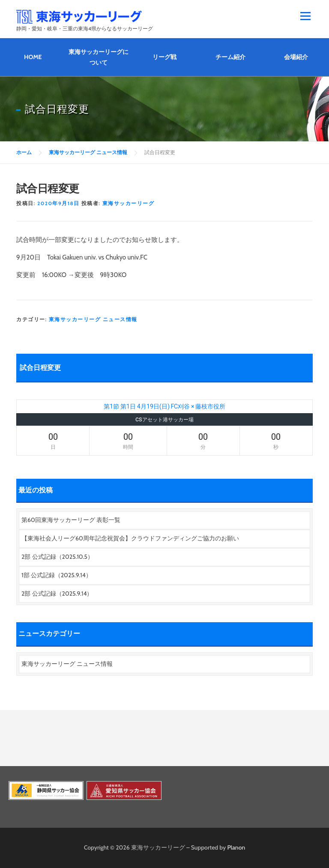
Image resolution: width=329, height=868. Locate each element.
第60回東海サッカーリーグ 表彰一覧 (71, 520)
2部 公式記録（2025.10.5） (57, 557)
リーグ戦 (164, 57)
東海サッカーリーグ (129, 203)
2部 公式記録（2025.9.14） (57, 594)
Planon (236, 847)
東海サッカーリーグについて (99, 57)
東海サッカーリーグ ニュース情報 (93, 319)
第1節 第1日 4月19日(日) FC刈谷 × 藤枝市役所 (164, 406)
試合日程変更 (40, 368)
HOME (33, 57)
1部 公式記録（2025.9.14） (57, 575)
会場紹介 (296, 57)
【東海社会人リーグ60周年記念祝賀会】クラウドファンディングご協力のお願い (130, 538)
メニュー (305, 16)
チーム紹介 (230, 57)
